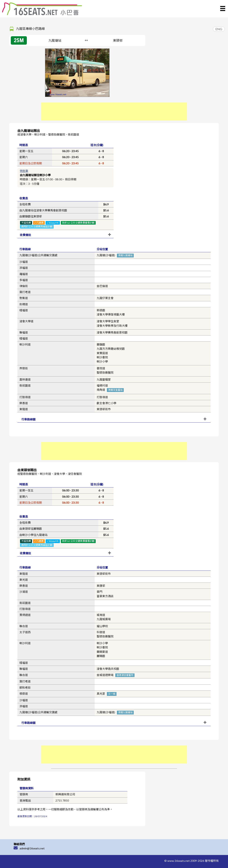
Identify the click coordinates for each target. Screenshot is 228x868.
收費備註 (25, 235)
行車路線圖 (28, 419)
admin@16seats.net (32, 848)
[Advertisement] (114, 112)
